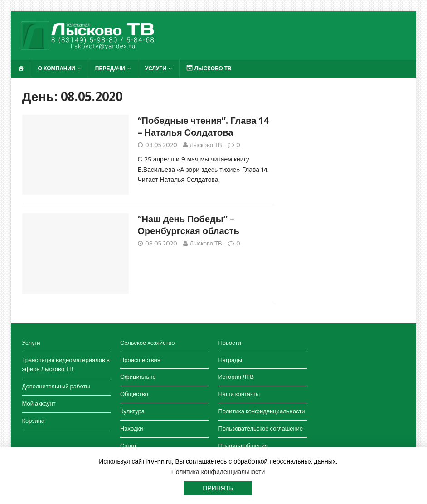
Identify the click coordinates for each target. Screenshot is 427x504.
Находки (131, 428)
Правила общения (243, 446)
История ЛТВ (236, 377)
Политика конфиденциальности (261, 411)
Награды (230, 360)
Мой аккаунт (39, 404)
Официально (138, 377)
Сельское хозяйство (147, 343)
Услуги (156, 69)
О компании (57, 69)
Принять (218, 488)
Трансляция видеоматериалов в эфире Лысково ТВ (66, 365)
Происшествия (140, 360)
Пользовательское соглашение (260, 428)
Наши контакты (239, 394)
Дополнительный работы (56, 386)
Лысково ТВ (206, 145)
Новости (229, 343)
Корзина (34, 421)
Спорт (129, 446)
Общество (134, 394)
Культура (132, 411)
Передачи (110, 69)
